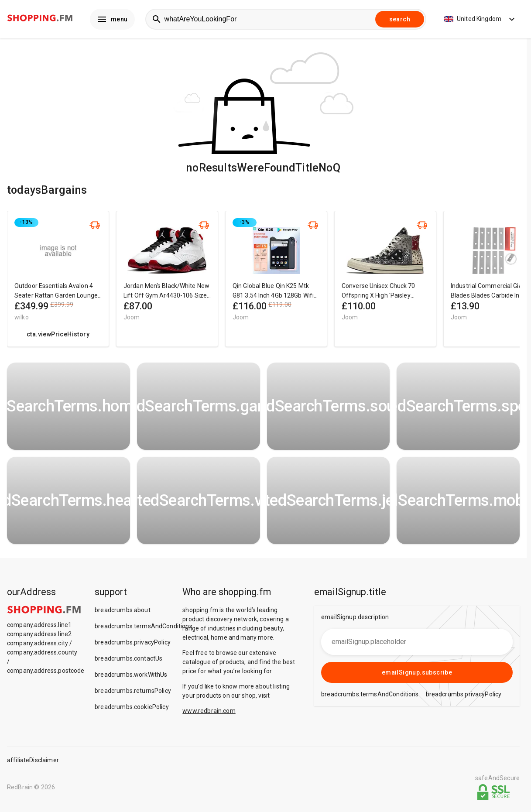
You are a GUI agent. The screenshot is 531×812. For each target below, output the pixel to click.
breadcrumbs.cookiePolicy (132, 709)
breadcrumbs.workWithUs (131, 676)
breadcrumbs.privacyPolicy (133, 644)
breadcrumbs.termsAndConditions (144, 628)
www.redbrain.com (209, 713)
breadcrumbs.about (123, 612)
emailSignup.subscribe (417, 674)
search (400, 20)
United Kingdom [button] (480, 20)
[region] (263, 285)
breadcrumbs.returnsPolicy (133, 692)
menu (112, 20)
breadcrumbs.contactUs (128, 660)
